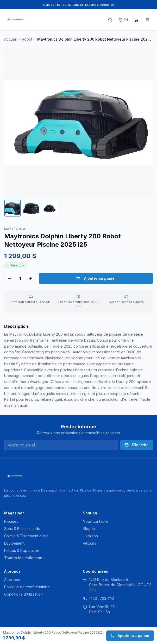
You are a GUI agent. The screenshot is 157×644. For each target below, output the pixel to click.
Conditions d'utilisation (23, 594)
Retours (89, 543)
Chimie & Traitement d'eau (27, 536)
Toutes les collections (24, 558)
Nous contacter (96, 521)
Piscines (11, 521)
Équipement (14, 543)
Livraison (90, 536)
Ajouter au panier (96, 278)
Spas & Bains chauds (22, 529)
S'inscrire (137, 445)
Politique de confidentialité (27, 587)
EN (123, 20)
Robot (27, 39)
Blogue (89, 529)
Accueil (10, 39)
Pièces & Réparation (22, 550)
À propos (12, 580)
